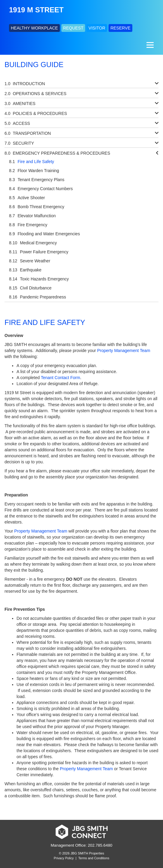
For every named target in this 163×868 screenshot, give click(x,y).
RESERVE (120, 28)
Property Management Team (124, 351)
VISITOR (97, 28)
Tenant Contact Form (61, 378)
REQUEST (73, 28)
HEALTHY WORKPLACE (34, 28)
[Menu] (149, 45)
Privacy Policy (64, 858)
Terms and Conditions (94, 858)
